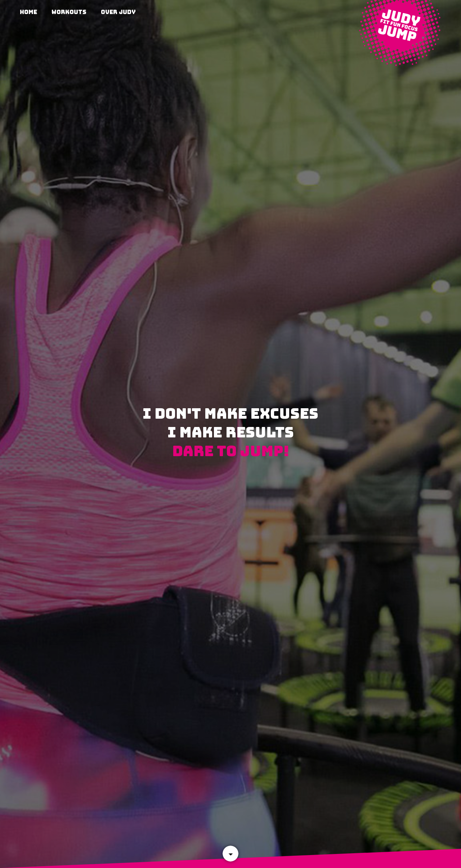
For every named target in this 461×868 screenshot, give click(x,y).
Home (28, 12)
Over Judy (118, 12)
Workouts (69, 12)
